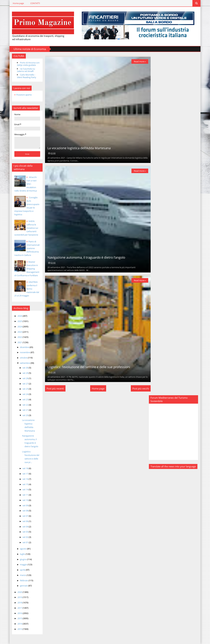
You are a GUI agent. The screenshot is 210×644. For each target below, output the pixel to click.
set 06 (24, 521)
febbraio (23, 580)
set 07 (24, 516)
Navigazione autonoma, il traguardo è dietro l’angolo (85, 257)
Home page (17, 3)
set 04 (24, 526)
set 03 (24, 532)
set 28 (24, 378)
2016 (19, 613)
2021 (19, 342)
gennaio (23, 586)
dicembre (24, 347)
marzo (22, 575)
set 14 (24, 489)
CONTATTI (34, 3)
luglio (22, 554)
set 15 (24, 484)
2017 (19, 608)
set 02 (24, 537)
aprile (22, 570)
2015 (19, 618)
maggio (23, 564)
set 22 (24, 405)
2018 (19, 603)
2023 (19, 332)
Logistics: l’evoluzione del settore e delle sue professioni (88, 367)
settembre (24, 363)
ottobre (23, 358)
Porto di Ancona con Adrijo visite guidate (27, 64)
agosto (22, 549)
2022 (19, 337)
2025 (19, 321)
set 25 (24, 389)
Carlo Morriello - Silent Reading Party (25, 76)
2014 (19, 624)
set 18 (24, 468)
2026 (19, 316)
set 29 (24, 373)
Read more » (139, 61)
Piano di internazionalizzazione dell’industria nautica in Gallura (26, 248)
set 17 (24, 474)
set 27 (24, 383)
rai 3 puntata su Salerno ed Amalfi (25, 70)
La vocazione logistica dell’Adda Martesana (78, 148)
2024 (19, 326)
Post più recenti (54, 388)
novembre (24, 352)
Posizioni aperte (23, 95)
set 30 (24, 368)
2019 (19, 597)
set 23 (24, 399)
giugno (22, 559)
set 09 (24, 505)
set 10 (24, 500)
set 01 (24, 542)
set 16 (24, 479)
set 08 (24, 511)
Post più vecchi (140, 388)
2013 (19, 629)
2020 (19, 592)
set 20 (24, 415)
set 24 (24, 394)
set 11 (24, 495)
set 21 (24, 410)
